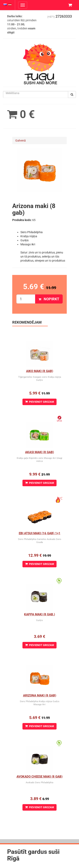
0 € (21, 114)
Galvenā (21, 141)
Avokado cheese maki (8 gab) (39, 777)
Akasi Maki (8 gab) (39, 452)
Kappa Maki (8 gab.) (39, 614)
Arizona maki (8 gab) (40, 695)
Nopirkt (49, 299)
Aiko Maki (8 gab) (40, 371)
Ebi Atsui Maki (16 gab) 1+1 (40, 533)
